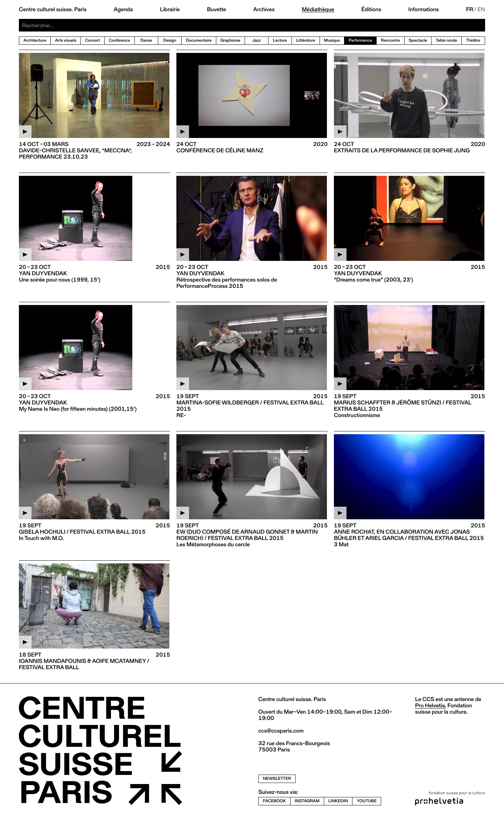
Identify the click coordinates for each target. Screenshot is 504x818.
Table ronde (446, 40)
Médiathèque (318, 9)
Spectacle (418, 40)
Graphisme (230, 40)
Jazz (257, 40)
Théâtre (473, 40)
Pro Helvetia (430, 705)
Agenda (123, 9)
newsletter (277, 779)
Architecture (35, 40)
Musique (332, 40)
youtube (367, 801)
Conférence (120, 40)
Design (170, 40)
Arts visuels (66, 40)
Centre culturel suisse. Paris (53, 9)
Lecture (280, 40)
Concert (93, 40)
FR (470, 9)
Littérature (306, 40)
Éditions (371, 9)
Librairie (170, 9)
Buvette (216, 9)
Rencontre (390, 40)
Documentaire (199, 40)
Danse (146, 40)
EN (481, 9)
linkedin (338, 801)
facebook (274, 801)
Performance (360, 40)
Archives (264, 9)
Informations (424, 9)
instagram (307, 801)
